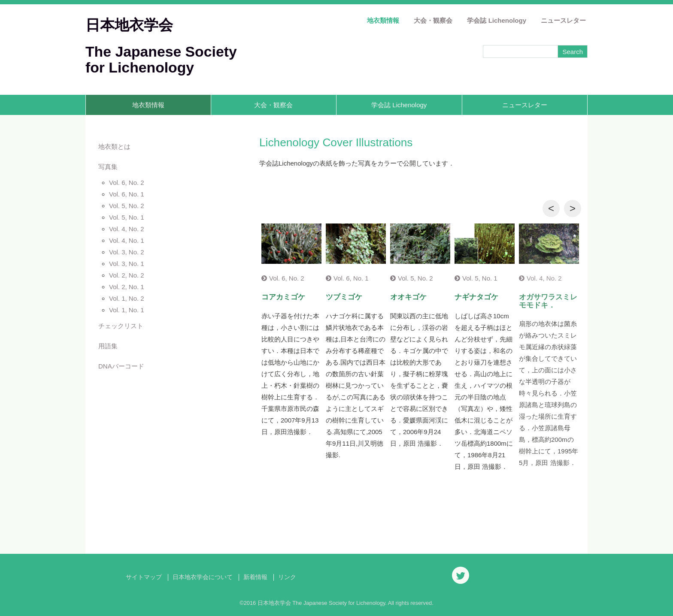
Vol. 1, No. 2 (127, 298)
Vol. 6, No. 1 (127, 194)
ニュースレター (563, 20)
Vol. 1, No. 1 (127, 310)
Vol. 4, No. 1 (127, 240)
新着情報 (255, 577)
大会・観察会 (433, 20)
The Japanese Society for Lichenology (161, 59)
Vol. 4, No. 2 (127, 229)
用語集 (108, 346)
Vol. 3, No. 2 (127, 252)
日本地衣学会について (203, 577)
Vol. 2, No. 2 (127, 275)
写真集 (108, 167)
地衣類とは (114, 146)
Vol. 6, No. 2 (127, 183)
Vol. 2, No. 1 (127, 287)
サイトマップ (144, 577)
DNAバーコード (121, 366)
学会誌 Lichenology (497, 20)
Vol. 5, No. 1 (127, 217)
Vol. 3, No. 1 (127, 264)
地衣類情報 (383, 20)
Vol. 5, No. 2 (127, 206)
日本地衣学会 (129, 25)
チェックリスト (121, 326)
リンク (287, 577)
